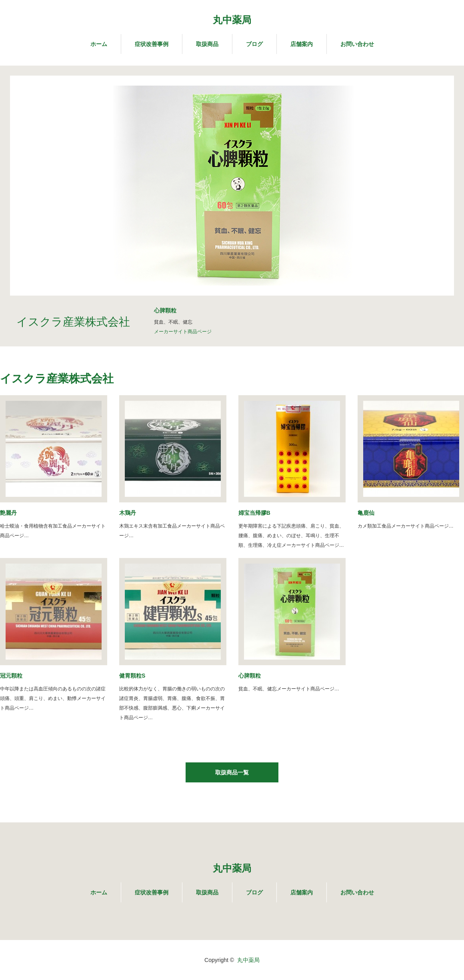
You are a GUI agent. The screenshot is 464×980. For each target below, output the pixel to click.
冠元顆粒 (11, 676)
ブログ (254, 44)
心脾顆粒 (250, 676)
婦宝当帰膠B (254, 513)
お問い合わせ (357, 44)
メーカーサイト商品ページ (183, 332)
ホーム (99, 44)
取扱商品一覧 (232, 772)
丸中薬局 (232, 20)
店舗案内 (302, 44)
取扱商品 (207, 44)
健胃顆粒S (132, 676)
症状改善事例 (152, 44)
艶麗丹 (8, 513)
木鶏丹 (128, 513)
